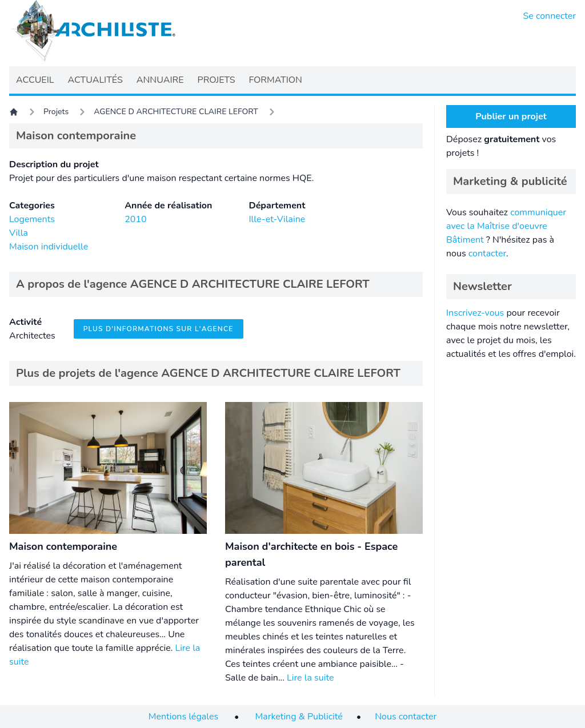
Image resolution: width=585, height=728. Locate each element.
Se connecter (550, 16)
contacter (487, 254)
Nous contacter (406, 717)
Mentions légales (183, 717)
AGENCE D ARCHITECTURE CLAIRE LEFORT (176, 112)
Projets (56, 112)
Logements (32, 219)
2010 (135, 219)
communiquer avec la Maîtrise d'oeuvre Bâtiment (506, 226)
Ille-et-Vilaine (277, 219)
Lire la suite (310, 678)
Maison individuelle (49, 247)
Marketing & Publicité (299, 717)
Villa (19, 233)
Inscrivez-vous (475, 313)
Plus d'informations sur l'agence (159, 329)
